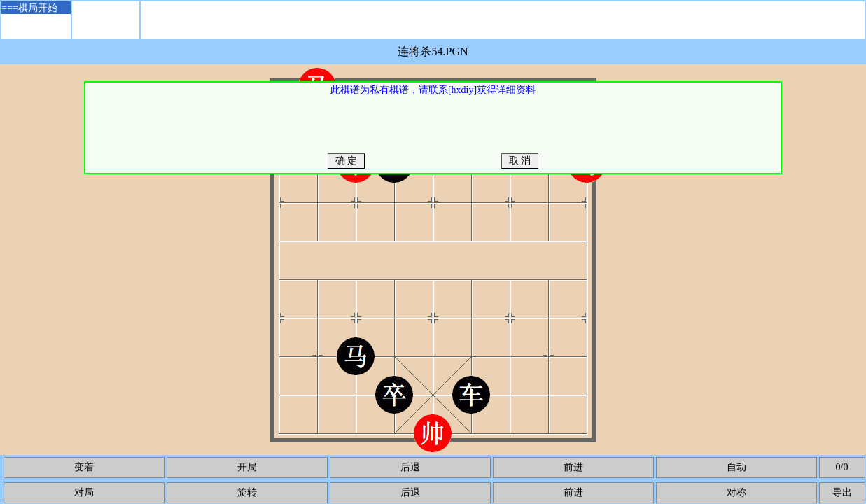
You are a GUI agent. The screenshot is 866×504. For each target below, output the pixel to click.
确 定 (346, 161)
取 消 (520, 161)
